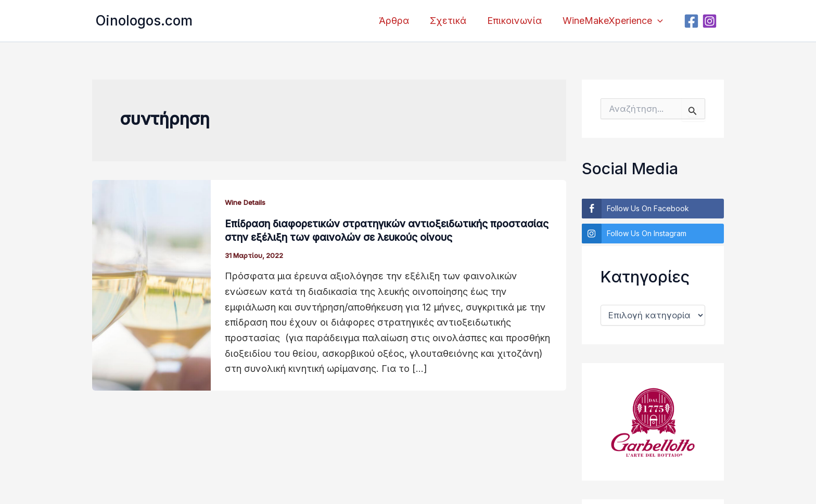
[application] (659, 21)
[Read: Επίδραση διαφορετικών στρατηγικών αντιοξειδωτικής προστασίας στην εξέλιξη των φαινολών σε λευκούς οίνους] (151, 284)
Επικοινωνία (518, 21)
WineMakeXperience (614, 21)
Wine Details (248, 202)
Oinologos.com (144, 21)
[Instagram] (711, 21)
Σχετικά (453, 21)
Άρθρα (401, 21)
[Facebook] (693, 21)
